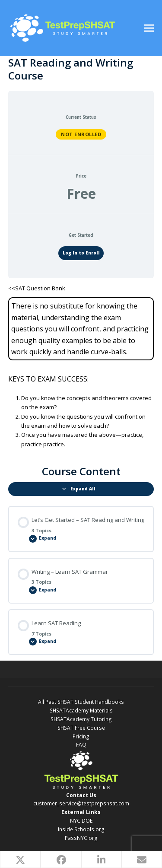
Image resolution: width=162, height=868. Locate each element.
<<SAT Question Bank (37, 288)
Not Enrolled (81, 134)
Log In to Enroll (81, 253)
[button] (149, 28)
